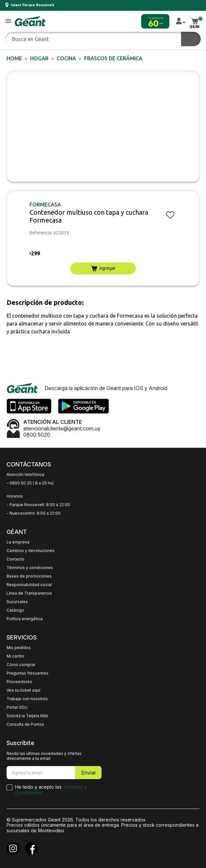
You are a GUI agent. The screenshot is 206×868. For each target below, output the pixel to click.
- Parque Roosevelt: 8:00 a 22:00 (38, 505)
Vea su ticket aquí (23, 690)
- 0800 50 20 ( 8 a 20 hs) (30, 483)
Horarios (15, 496)
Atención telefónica (25, 475)
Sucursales (17, 602)
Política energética (25, 619)
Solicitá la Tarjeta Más (28, 716)
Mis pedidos (19, 648)
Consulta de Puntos (25, 724)
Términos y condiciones (30, 568)
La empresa (18, 542)
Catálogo (15, 610)
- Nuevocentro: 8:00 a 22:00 (34, 513)
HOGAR (39, 58)
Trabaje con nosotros (27, 699)
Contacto (15, 559)
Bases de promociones (29, 576)
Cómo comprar (21, 665)
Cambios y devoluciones (31, 551)
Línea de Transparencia (29, 593)
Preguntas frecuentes (28, 673)
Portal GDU (17, 707)
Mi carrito (15, 656)
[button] (8, 21)
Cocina (66, 58)
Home (14, 58)
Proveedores (19, 682)
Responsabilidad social (29, 585)
